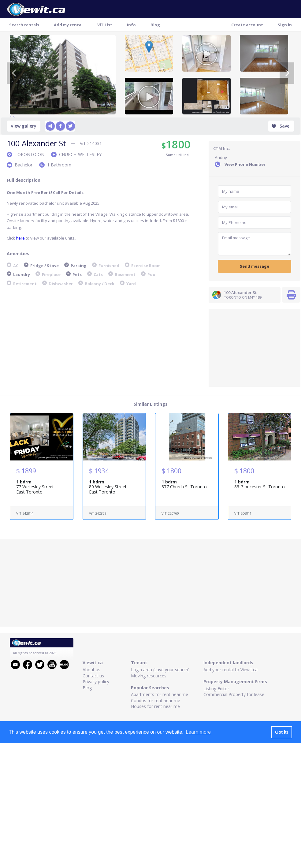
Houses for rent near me (155, 706)
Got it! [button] (281, 732)
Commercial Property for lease (234, 694)
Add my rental (68, 25)
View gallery (24, 126)
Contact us (93, 676)
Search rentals (24, 25)
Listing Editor (216, 689)
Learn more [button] (198, 732)
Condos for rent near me (156, 700)
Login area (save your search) (160, 670)
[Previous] (14, 73)
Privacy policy (96, 682)
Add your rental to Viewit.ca (230, 670)
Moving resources (149, 676)
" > (63, 75)
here (20, 238)
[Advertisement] (255, 347)
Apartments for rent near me (160, 694)
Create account (247, 25)
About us (91, 670)
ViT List (105, 25)
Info (131, 25)
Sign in (285, 25)
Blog (155, 25)
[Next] (287, 73)
